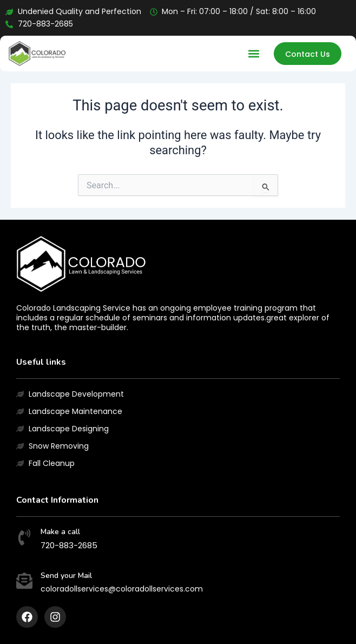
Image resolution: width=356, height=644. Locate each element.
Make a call (60, 532)
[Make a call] (24, 539)
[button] (254, 54)
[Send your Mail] (24, 582)
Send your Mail (66, 576)
